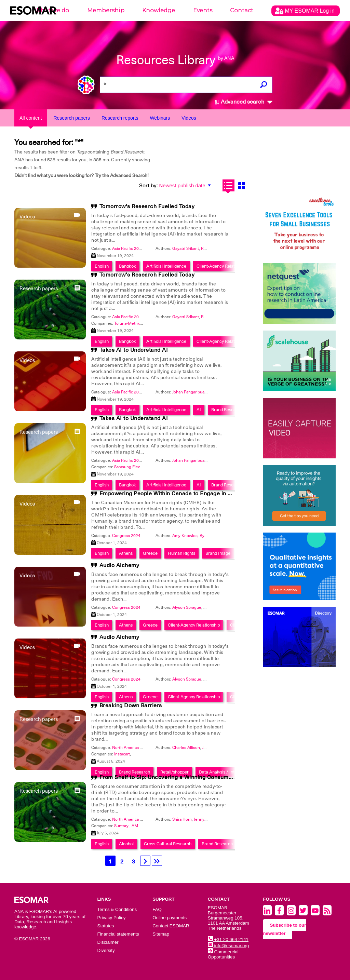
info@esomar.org (228, 946)
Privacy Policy (112, 918)
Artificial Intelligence (166, 266)
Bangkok (127, 266)
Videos (189, 118)
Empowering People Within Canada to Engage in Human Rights (182, 494)
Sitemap (161, 934)
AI (199, 410)
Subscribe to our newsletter (284, 929)
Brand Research (227, 410)
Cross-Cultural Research (168, 844)
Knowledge (159, 10)
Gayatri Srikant (186, 249)
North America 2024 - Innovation (142, 748)
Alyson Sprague (187, 607)
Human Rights (181, 553)
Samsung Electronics (133, 467)
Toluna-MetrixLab (130, 323)
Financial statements (118, 934)
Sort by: (149, 186)
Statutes (106, 926)
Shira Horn (182, 819)
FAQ (157, 909)
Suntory (122, 826)
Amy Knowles (185, 536)
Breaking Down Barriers (131, 706)
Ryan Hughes (212, 536)
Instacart (122, 754)
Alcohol (126, 844)
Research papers (72, 118)
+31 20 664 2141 (228, 939)
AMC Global (143, 826)
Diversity (106, 950)
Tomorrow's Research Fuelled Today (147, 206)
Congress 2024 (126, 536)
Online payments (170, 918)
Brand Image (218, 553)
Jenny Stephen (207, 819)
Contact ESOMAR (171, 926)
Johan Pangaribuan (190, 392)
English (102, 266)
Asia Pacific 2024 (128, 249)
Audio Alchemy (119, 565)
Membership (106, 10)
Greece (150, 553)
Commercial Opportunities (223, 954)
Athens (126, 553)
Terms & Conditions (117, 909)
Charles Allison (186, 748)
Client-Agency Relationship (223, 266)
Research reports (120, 118)
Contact (242, 10)
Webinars (160, 118)
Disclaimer (108, 942)
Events (203, 10)
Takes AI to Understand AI (134, 350)
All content (31, 118)
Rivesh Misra (213, 249)
